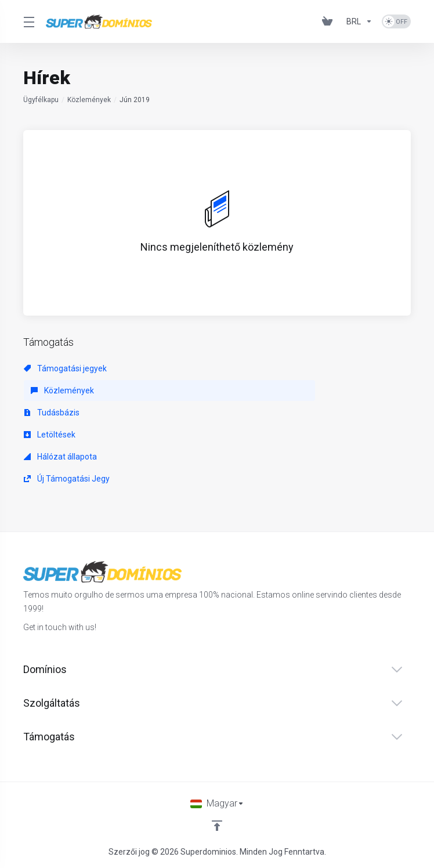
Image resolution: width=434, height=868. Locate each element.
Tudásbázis (52, 413)
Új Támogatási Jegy (67, 479)
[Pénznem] (359, 21)
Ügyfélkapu (41, 100)
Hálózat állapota (60, 457)
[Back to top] (217, 826)
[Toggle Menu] (28, 21)
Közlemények (89, 100)
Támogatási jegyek (65, 368)
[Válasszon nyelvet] (217, 804)
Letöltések (50, 435)
